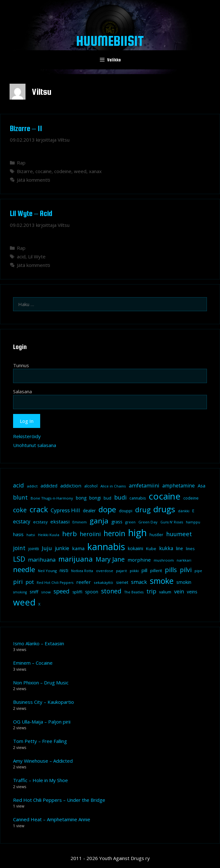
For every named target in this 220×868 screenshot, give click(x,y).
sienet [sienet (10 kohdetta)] (122, 582)
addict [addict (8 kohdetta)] (32, 486)
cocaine (44, 171)
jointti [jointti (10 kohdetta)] (34, 549)
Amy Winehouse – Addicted (43, 761)
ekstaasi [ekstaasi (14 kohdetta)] (60, 521)
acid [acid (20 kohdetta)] (18, 485)
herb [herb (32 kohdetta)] (70, 534)
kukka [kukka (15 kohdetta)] (166, 548)
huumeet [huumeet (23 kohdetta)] (179, 534)
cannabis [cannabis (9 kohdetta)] (138, 498)
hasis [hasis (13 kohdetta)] (18, 534)
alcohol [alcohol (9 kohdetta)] (91, 486)
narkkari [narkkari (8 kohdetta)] (184, 560)
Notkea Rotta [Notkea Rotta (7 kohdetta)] (82, 571)
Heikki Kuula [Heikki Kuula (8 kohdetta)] (49, 535)
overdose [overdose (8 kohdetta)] (105, 571)
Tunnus (21, 365)
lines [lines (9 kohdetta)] (190, 549)
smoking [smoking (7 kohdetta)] (20, 592)
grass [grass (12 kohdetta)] (117, 522)
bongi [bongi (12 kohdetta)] (95, 498)
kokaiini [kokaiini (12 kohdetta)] (136, 548)
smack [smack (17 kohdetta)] (139, 582)
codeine (63, 171)
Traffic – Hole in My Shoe (40, 780)
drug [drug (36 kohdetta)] (143, 510)
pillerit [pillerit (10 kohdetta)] (156, 570)
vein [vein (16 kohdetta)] (179, 591)
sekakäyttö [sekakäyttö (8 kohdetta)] (103, 582)
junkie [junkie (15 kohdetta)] (62, 548)
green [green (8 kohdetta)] (130, 522)
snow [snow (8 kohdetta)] (46, 592)
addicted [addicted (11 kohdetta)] (49, 486)
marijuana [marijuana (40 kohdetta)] (76, 559)
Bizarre (25, 171)
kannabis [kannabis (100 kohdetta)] (106, 547)
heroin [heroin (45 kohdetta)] (114, 533)
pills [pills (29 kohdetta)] (171, 570)
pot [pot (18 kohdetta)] (30, 582)
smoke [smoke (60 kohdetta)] (162, 581)
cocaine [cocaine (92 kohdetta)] (165, 496)
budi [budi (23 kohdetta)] (120, 497)
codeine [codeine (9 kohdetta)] (191, 498)
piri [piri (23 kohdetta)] (18, 581)
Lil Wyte (37, 256)
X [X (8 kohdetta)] (39, 604)
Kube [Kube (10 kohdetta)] (151, 549)
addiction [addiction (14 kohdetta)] (71, 486)
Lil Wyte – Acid (31, 213)
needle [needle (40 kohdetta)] (24, 569)
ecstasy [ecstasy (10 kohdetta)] (40, 522)
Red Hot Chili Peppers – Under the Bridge (59, 800)
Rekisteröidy (27, 436)
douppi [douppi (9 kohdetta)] (126, 511)
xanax (95, 171)
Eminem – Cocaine (33, 663)
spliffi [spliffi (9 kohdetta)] (77, 592)
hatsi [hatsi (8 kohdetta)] (31, 535)
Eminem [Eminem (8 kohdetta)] (80, 522)
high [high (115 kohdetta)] (137, 533)
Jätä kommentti (33, 180)
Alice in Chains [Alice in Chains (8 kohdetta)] (113, 486)
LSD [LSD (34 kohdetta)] (19, 559)
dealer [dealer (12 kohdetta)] (89, 511)
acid (21, 256)
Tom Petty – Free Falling (40, 741)
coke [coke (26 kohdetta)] (20, 510)
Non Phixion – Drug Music (41, 682)
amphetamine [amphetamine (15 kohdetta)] (179, 486)
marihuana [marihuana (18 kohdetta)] (42, 560)
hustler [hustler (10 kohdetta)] (156, 535)
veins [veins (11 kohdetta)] (192, 592)
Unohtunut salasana (35, 445)
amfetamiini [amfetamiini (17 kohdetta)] (144, 485)
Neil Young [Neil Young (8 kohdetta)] (47, 571)
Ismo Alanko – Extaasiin (39, 643)
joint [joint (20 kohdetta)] (19, 548)
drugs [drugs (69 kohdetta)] (164, 509)
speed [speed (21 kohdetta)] (62, 591)
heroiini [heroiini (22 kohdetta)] (90, 534)
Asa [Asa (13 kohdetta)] (202, 486)
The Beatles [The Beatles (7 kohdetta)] (134, 592)
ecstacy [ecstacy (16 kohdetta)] (22, 521)
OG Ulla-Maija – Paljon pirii (42, 722)
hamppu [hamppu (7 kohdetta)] (193, 522)
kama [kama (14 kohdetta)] (78, 548)
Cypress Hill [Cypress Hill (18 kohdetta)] (65, 510)
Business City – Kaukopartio (44, 702)
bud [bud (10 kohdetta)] (107, 498)
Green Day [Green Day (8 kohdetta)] (148, 522)
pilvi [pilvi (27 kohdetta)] (186, 570)
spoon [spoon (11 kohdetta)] (92, 592)
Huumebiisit (110, 41)
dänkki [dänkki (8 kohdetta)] (184, 511)
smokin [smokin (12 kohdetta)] (184, 582)
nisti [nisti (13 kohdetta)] (64, 570)
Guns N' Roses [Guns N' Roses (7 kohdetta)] (172, 522)
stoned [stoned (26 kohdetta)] (111, 591)
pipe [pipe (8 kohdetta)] (198, 571)
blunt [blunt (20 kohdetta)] (20, 497)
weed (80, 171)
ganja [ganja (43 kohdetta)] (99, 521)
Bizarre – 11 (26, 128)
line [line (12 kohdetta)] (180, 548)
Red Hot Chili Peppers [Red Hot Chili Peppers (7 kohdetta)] (55, 583)
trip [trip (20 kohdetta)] (151, 591)
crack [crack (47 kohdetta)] (39, 509)
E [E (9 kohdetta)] (193, 511)
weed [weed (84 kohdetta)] (24, 602)
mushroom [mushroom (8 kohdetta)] (164, 560)
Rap (21, 163)
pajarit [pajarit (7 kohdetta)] (121, 571)
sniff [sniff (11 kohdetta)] (34, 592)
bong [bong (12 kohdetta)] (81, 498)
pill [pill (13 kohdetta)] (144, 570)
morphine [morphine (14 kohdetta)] (139, 560)
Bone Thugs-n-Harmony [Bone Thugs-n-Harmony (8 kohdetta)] (52, 498)
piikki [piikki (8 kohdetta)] (134, 571)
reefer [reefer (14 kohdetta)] (84, 582)
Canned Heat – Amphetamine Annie (52, 819)
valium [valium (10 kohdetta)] (165, 592)
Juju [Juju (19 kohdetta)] (47, 548)
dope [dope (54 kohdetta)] (107, 509)
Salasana (22, 391)
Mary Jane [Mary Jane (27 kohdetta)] (110, 559)
